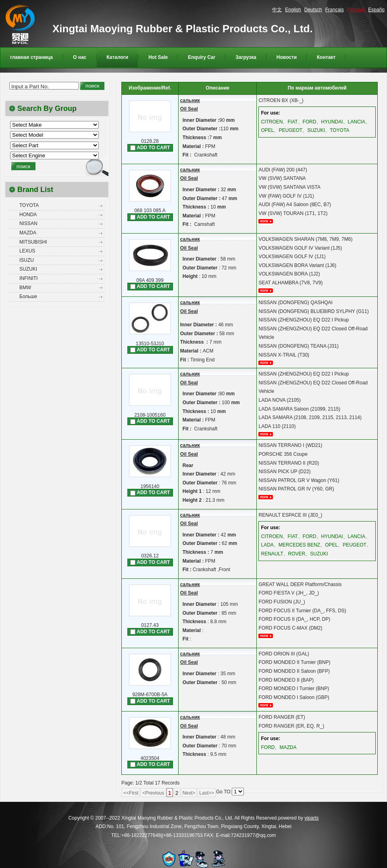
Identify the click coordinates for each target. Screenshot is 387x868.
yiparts (311, 818)
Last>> (207, 793)
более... (268, 221)
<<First (131, 793)
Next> (189, 793)
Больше (28, 296)
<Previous (153, 793)
